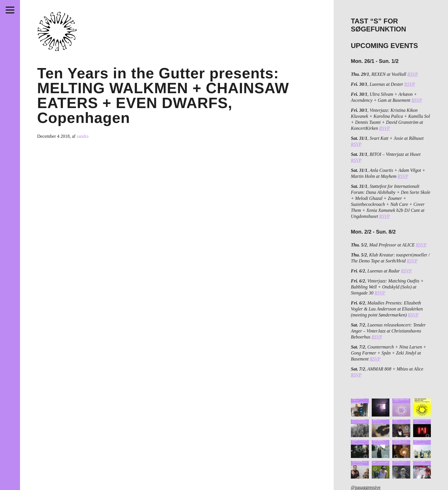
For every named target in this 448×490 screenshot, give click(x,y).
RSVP (413, 74)
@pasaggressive (366, 487)
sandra (83, 136)
